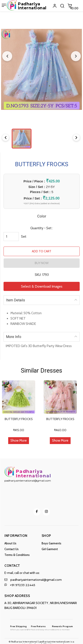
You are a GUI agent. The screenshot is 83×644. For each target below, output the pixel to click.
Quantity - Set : (42, 228)
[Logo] (21, 628)
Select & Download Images (42, 286)
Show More (19, 441)
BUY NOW (42, 263)
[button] (62, 6)
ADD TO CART (42, 251)
